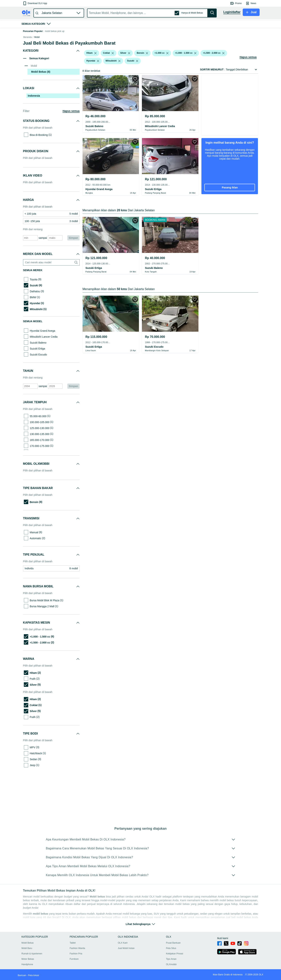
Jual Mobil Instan (126, 953)
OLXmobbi (171, 969)
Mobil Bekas (28, 947)
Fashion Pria (76, 958)
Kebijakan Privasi (175, 958)
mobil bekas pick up (55, 31)
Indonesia (34, 144)
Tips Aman (171, 963)
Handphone (27, 969)
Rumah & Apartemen (32, 958)
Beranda (28, 85)
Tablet (73, 947)
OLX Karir (123, 947)
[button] (35, 3)
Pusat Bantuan (173, 947)
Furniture (74, 963)
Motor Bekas (28, 963)
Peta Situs (171, 953)
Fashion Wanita (77, 953)
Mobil (37, 85)
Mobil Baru (27, 953)
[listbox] (95, 101)
